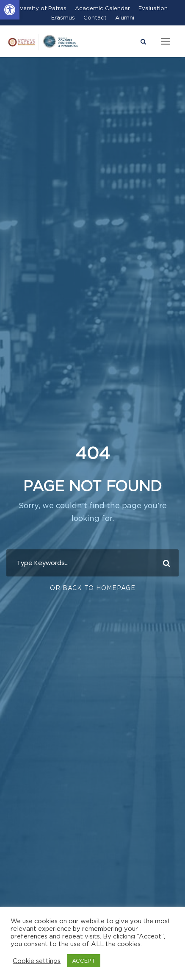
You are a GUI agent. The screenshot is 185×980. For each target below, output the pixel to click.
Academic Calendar (102, 8)
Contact (95, 17)
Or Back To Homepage (93, 588)
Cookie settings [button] (37, 961)
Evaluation (153, 8)
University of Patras (39, 8)
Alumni (125, 17)
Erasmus (63, 17)
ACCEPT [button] (84, 961)
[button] (10, 10)
